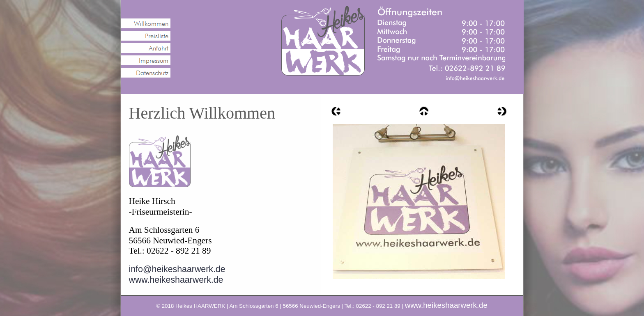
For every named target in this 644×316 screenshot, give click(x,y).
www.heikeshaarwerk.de (176, 280)
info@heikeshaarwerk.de (177, 269)
